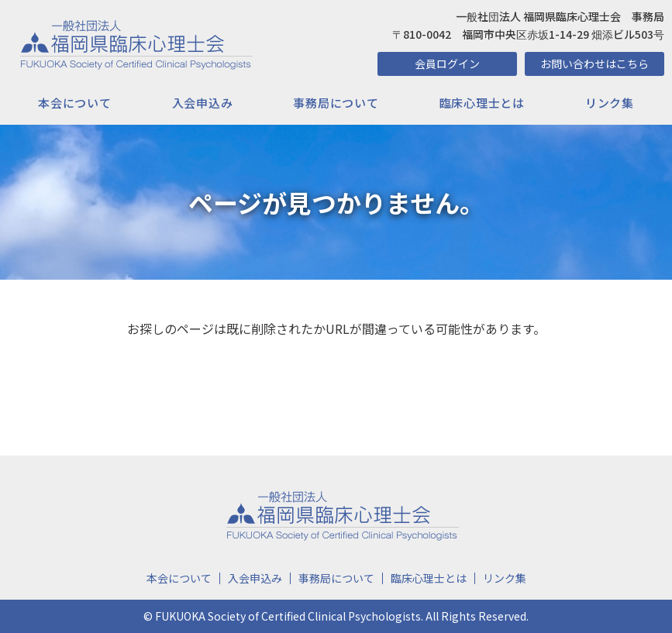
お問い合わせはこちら (594, 64)
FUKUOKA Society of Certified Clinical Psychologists (288, 616)
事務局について (336, 103)
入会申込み (203, 103)
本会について (75, 103)
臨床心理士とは (482, 103)
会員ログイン (447, 64)
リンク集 (610, 103)
